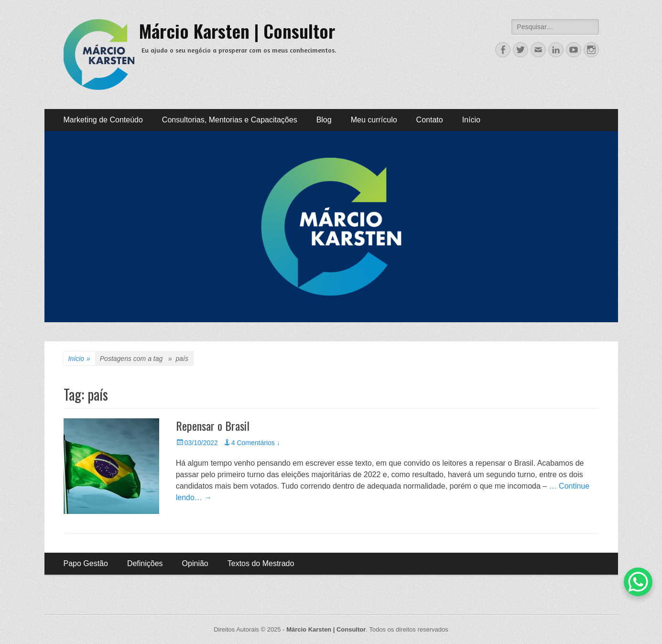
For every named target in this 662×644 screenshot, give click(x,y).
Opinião (195, 563)
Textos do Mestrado (261, 563)
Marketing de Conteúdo (103, 120)
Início (471, 120)
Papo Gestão (86, 563)
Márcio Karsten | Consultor (237, 31)
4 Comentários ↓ (256, 443)
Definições (145, 563)
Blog (324, 120)
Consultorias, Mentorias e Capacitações (230, 120)
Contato (430, 120)
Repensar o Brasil (213, 426)
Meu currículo (374, 120)
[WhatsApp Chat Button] (638, 582)
